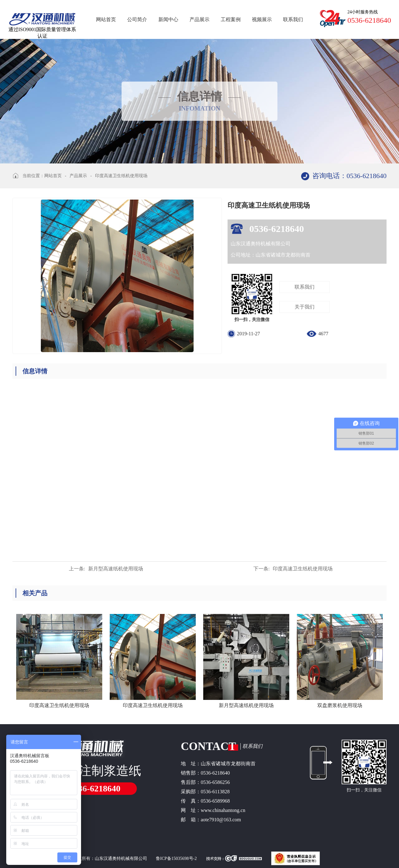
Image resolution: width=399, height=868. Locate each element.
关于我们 (305, 307)
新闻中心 (168, 19)
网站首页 (106, 19)
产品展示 (199, 19)
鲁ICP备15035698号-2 (176, 859)
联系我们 (293, 19)
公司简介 (137, 19)
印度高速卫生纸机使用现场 (121, 176)
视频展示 (262, 19)
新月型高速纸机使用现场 (106, 569)
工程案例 (231, 19)
